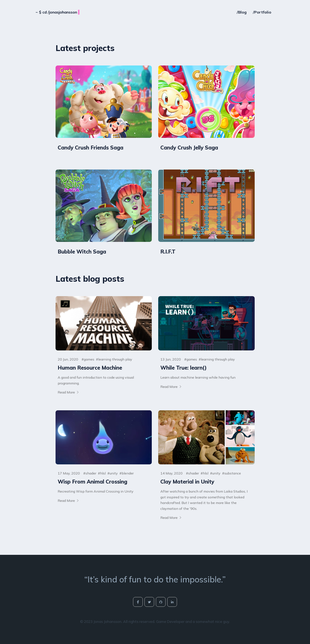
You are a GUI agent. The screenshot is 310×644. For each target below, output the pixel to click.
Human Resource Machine (90, 368)
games (89, 359)
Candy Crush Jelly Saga (189, 148)
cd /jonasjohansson (58, 11)
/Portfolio (262, 11)
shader (91, 473)
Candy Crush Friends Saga (91, 148)
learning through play (115, 359)
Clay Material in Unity (187, 482)
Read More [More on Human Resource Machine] (68, 392)
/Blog (242, 11)
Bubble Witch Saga (82, 252)
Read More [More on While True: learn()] (171, 387)
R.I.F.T (168, 252)
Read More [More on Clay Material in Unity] (171, 518)
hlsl (103, 473)
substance (233, 473)
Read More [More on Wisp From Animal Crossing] (68, 501)
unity (114, 473)
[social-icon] (138, 602)
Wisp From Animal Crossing (92, 482)
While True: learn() (184, 368)
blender (128, 473)
